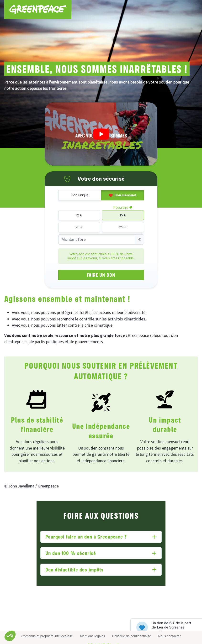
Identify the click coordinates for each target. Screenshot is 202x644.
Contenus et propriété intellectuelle (47, 636)
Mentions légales (93, 636)
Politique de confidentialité (132, 636)
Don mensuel (122, 195)
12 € (79, 215)
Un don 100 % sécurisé (71, 553)
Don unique (80, 195)
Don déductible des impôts (74, 569)
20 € (79, 227)
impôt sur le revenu (82, 258)
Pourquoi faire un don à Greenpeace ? (86, 537)
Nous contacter (169, 636)
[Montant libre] (97, 239)
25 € (123, 227)
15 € (123, 215)
